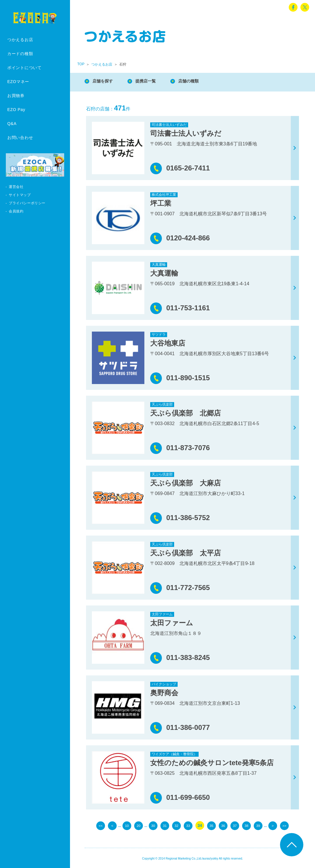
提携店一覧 (152, 81)
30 (153, 825)
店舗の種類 (198, 81)
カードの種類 (20, 54)
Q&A (12, 124)
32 (176, 825)
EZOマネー (18, 82)
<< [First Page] (101, 825)
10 (127, 825)
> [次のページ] (273, 825)
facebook (293, 7)
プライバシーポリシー (27, 203)
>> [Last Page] (284, 825)
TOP (81, 64)
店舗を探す (105, 81)
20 (139, 825)
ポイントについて (24, 68)
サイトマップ (20, 195)
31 (165, 825)
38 (246, 825)
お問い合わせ (20, 138)
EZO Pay (16, 110)
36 (223, 825)
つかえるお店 (20, 40)
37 (235, 825)
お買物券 (16, 96)
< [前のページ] (112, 825)
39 (258, 825)
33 (188, 825)
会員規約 (16, 211)
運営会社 (16, 187)
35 (211, 825)
